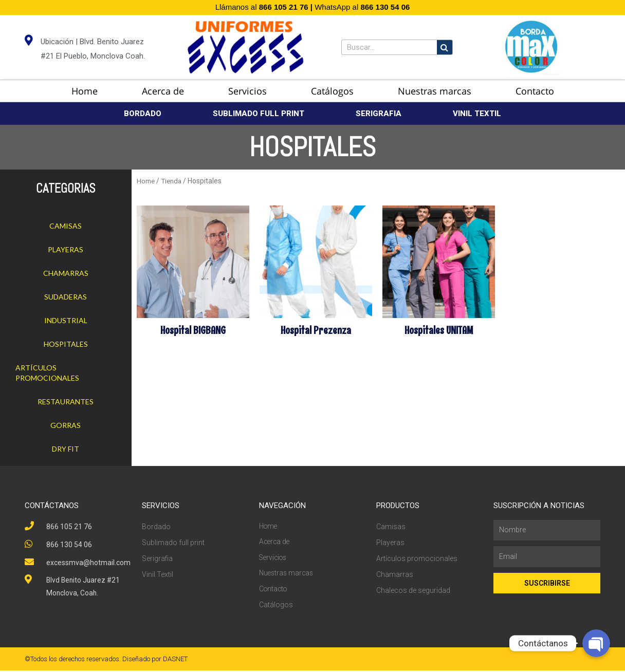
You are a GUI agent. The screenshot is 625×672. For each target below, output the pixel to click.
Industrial (66, 320)
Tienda (172, 181)
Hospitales (66, 344)
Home (85, 91)
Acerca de (163, 91)
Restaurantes (66, 402)
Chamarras (66, 273)
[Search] (445, 47)
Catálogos (332, 91)
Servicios (247, 91)
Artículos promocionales (47, 373)
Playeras (66, 249)
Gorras (66, 425)
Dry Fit (66, 449)
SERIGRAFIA (379, 114)
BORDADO (143, 114)
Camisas (66, 226)
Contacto (535, 91)
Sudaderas (66, 297)
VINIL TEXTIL (477, 114)
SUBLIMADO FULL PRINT (259, 114)
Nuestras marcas (435, 91)
